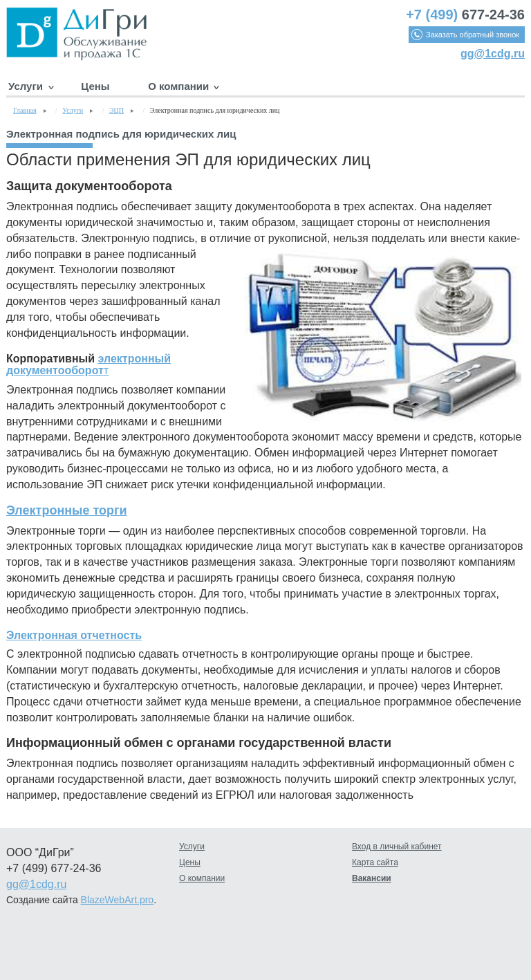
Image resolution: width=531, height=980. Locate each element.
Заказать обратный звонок (473, 35)
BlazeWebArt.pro (118, 900)
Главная (25, 110)
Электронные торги (67, 510)
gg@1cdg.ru (493, 54)
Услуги (26, 86)
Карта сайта (375, 862)
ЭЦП (117, 110)
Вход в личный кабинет (397, 847)
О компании (178, 86)
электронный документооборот (88, 365)
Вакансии (372, 878)
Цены (95, 86)
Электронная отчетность (74, 635)
